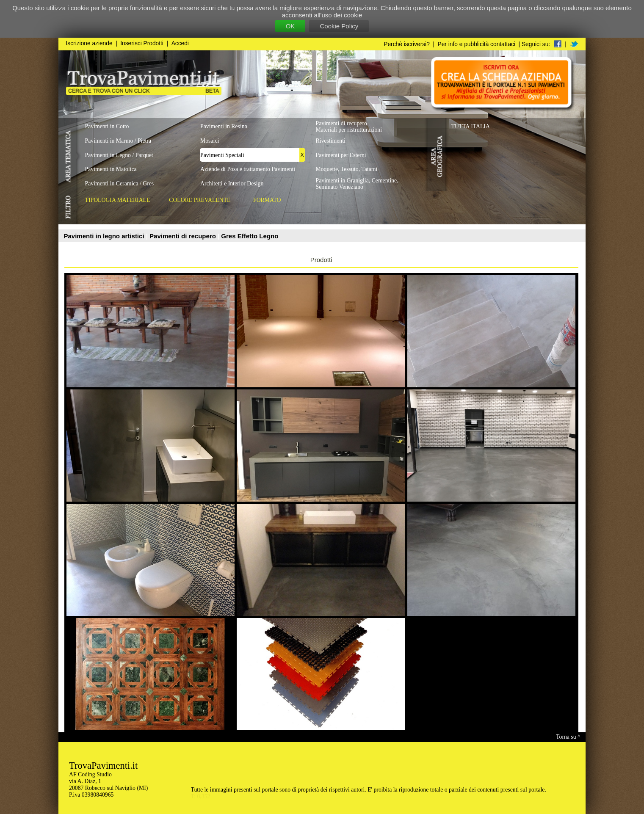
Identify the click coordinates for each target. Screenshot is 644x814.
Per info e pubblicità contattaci (477, 44)
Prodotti (321, 260)
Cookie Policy (339, 26)
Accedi (180, 43)
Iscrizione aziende (89, 43)
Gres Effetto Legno (250, 236)
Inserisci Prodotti (142, 43)
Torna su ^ (568, 737)
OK (290, 26)
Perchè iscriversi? (407, 44)
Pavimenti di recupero (184, 236)
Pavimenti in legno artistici (105, 236)
